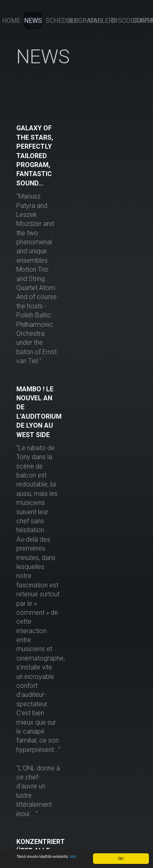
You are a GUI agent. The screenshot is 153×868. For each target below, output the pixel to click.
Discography (120, 21)
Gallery (98, 21)
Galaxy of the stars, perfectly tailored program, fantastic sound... (35, 155)
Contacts (142, 21)
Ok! (121, 858)
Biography (77, 21)
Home (11, 21)
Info (73, 856)
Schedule (55, 21)
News (33, 21)
